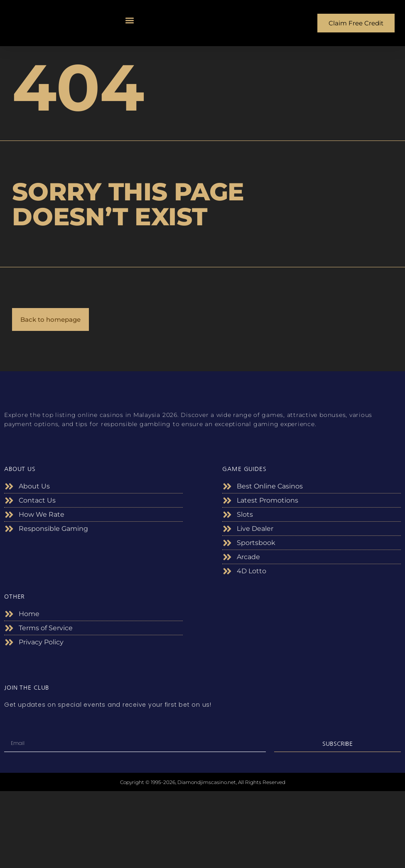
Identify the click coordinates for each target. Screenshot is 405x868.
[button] (130, 20)
